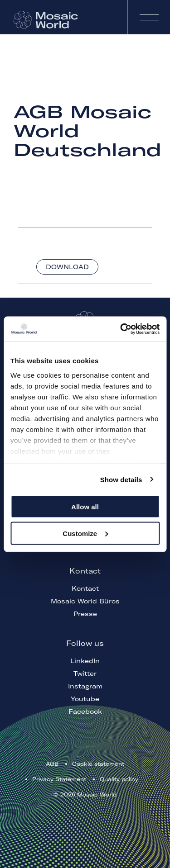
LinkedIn (85, 661)
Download (67, 267)
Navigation (149, 17)
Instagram (85, 686)
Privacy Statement (59, 779)
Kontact (85, 588)
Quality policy (119, 779)
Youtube (85, 699)
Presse (85, 614)
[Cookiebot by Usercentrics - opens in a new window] (121, 329)
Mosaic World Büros (85, 601)
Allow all (85, 507)
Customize (85, 533)
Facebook (85, 711)
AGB (52, 764)
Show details (121, 479)
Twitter (85, 674)
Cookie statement (98, 764)
